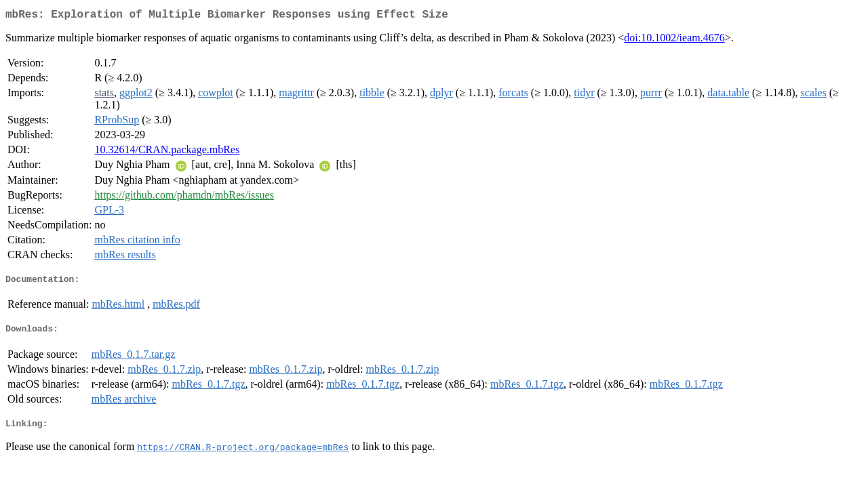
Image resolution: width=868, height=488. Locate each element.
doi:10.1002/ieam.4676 (674, 40)
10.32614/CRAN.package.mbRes (167, 152)
